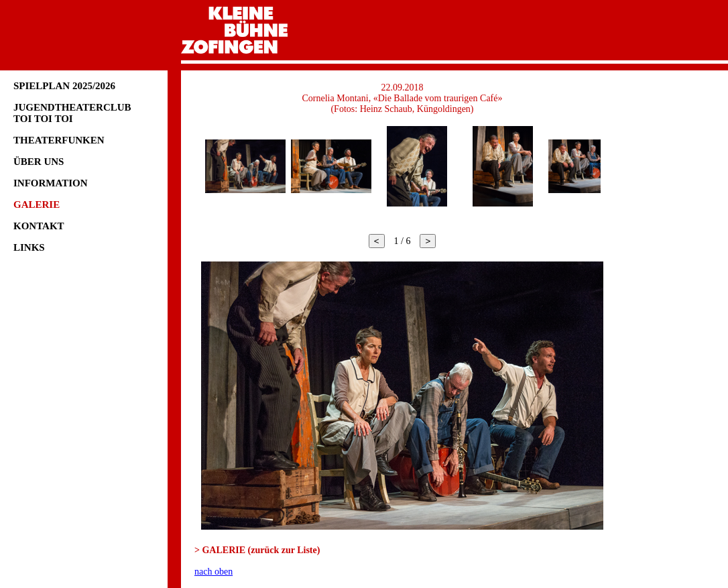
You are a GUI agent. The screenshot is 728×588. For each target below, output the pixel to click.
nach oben (214, 572)
